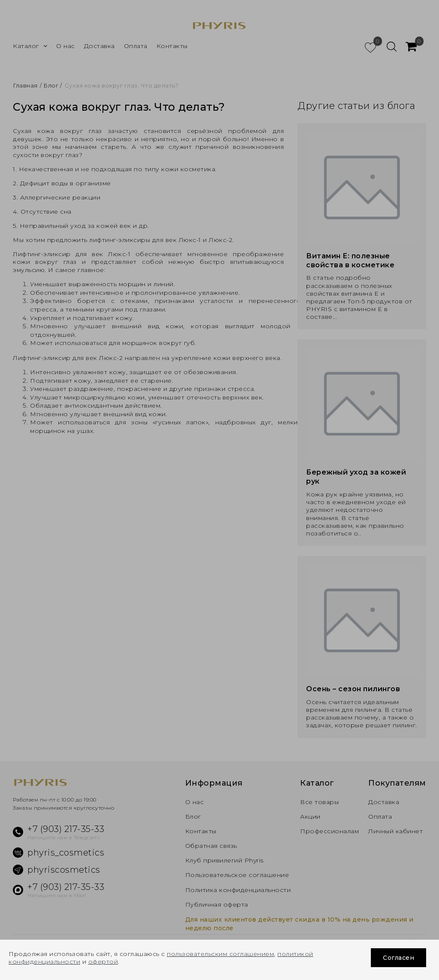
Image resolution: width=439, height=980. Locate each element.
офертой (103, 962)
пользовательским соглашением (220, 954)
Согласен (398, 958)
